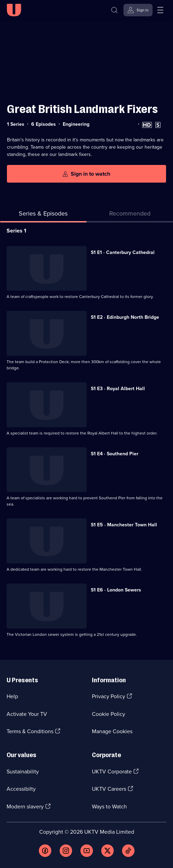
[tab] (130, 215)
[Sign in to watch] (86, 174)
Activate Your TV (27, 714)
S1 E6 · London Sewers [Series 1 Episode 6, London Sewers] (116, 590)
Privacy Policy (109, 696)
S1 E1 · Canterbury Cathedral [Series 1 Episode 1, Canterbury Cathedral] (123, 252)
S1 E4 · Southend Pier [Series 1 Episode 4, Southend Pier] (115, 454)
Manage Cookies (112, 731)
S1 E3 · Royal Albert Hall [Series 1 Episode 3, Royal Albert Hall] (118, 389)
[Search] (114, 10)
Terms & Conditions (30, 731)
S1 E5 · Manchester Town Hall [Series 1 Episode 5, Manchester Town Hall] (124, 525)
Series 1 (16, 231)
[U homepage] (14, 10)
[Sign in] (138, 10)
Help (12, 696)
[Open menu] (160, 10)
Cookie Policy (109, 714)
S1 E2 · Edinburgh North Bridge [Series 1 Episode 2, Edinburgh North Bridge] (125, 317)
